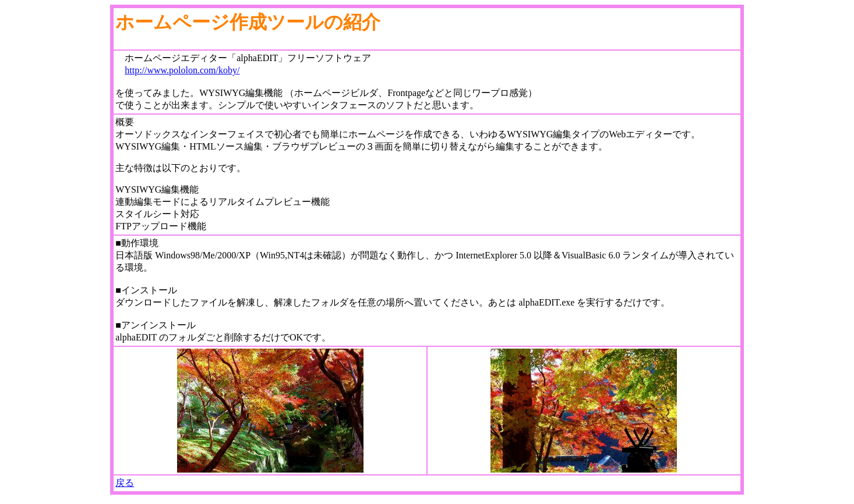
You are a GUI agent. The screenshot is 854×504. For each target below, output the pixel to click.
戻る (125, 483)
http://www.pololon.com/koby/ (182, 70)
